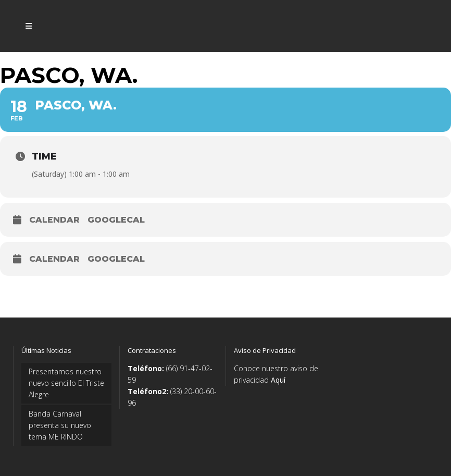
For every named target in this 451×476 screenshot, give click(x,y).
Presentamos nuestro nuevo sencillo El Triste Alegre (66, 383)
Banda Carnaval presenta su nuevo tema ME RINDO (60, 425)
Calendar (54, 220)
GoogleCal (116, 220)
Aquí (278, 380)
